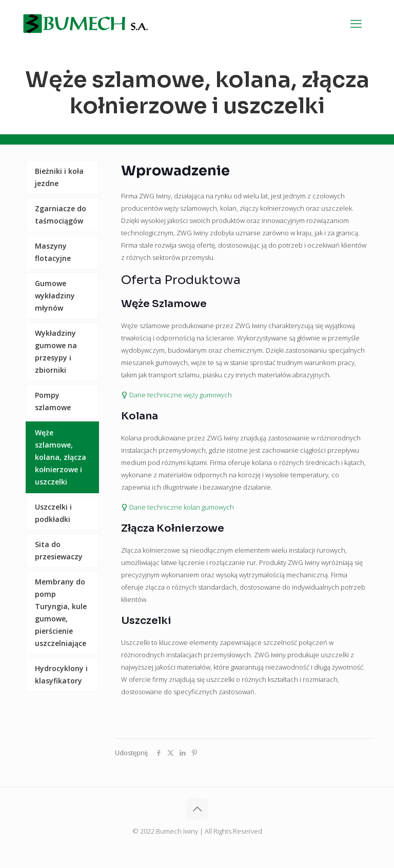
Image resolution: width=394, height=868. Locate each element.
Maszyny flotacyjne (53, 252)
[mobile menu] (356, 23)
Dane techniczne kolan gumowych (178, 507)
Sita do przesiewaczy (59, 550)
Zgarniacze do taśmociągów (61, 215)
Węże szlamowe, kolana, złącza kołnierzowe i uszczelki (61, 457)
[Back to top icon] (197, 809)
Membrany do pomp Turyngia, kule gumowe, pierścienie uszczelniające (61, 612)
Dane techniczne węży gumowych (176, 395)
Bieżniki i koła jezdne (59, 177)
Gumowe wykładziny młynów (55, 296)
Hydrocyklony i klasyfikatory (61, 674)
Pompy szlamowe (53, 401)
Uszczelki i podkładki (53, 513)
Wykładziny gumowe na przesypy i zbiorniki (56, 351)
